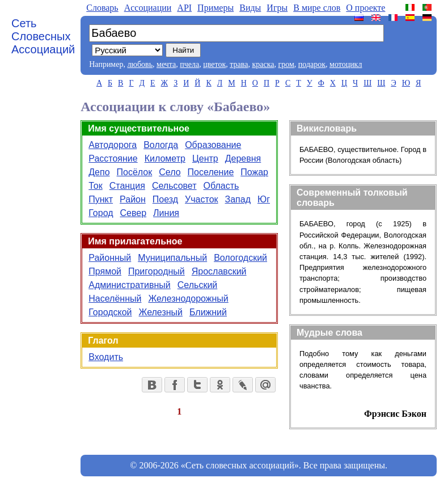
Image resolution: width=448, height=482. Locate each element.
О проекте (365, 8)
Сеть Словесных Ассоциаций (43, 36)
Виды (250, 8)
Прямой (105, 271)
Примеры (215, 8)
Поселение (211, 172)
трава (239, 64)
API (184, 8)
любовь (140, 64)
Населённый (115, 299)
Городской (110, 312)
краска (263, 64)
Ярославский (219, 271)
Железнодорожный (188, 299)
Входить (106, 357)
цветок (214, 64)
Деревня (243, 158)
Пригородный (157, 271)
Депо (99, 172)
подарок (312, 64)
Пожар (254, 172)
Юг (264, 199)
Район (133, 199)
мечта (166, 64)
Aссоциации (148, 8)
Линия (166, 213)
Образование (213, 145)
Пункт (101, 199)
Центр (205, 158)
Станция (127, 186)
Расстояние (113, 158)
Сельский (197, 285)
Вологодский (240, 258)
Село (170, 172)
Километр (165, 158)
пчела (189, 64)
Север (134, 213)
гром (286, 64)
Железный (161, 312)
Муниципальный (172, 258)
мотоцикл (346, 64)
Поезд (165, 199)
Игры (277, 8)
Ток (95, 186)
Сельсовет (174, 186)
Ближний (208, 312)
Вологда (161, 145)
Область (221, 186)
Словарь (102, 8)
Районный (110, 258)
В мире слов (317, 8)
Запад (238, 199)
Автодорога (113, 145)
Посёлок (135, 172)
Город (101, 213)
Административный (130, 285)
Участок (201, 199)
